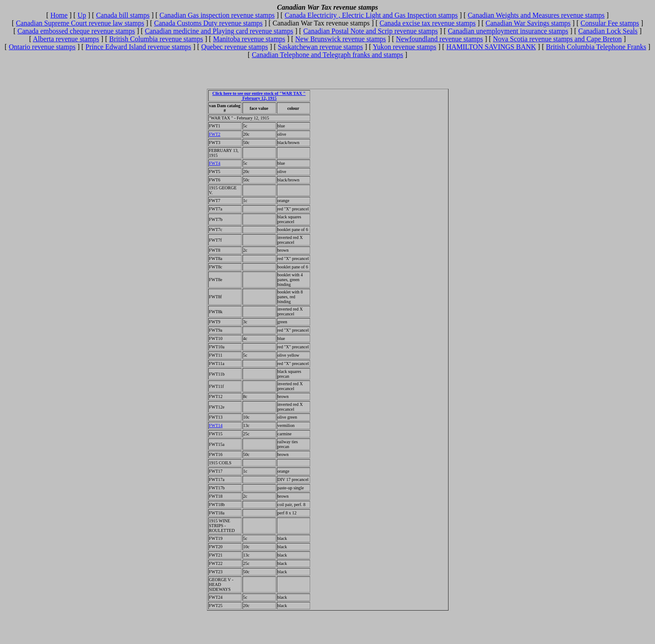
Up (82, 15)
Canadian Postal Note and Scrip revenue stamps (371, 31)
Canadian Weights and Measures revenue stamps (536, 15)
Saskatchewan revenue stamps (321, 47)
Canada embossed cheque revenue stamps (76, 31)
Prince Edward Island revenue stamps (139, 47)
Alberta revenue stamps (66, 39)
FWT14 (216, 425)
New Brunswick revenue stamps (341, 39)
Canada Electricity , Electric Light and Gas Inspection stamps (371, 15)
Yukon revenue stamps (404, 47)
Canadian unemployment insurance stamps (508, 31)
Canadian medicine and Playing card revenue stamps (219, 31)
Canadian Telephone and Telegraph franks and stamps (327, 55)
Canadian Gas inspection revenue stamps (217, 15)
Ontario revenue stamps (42, 47)
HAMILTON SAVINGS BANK (491, 47)
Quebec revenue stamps (235, 47)
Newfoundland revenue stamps (439, 39)
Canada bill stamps (123, 15)
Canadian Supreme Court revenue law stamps (80, 23)
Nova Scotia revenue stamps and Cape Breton (557, 39)
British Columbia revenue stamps (156, 39)
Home (59, 15)
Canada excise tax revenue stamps (428, 23)
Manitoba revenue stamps (249, 39)
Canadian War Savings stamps (528, 23)
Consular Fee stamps (610, 23)
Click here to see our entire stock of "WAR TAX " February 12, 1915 (259, 96)
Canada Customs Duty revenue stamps (208, 23)
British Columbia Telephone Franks (596, 47)
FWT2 (215, 134)
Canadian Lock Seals (608, 31)
